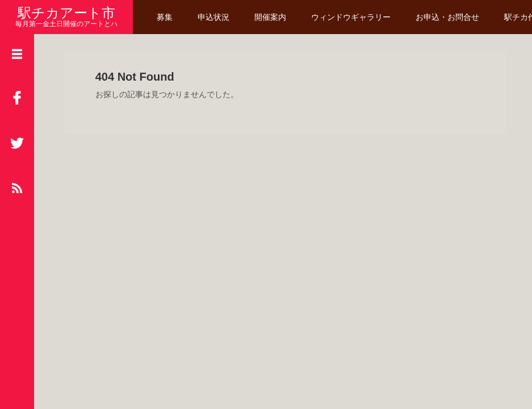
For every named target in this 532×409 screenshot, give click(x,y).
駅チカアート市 (66, 13)
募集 (165, 17)
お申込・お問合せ (447, 17)
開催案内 (270, 17)
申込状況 (213, 17)
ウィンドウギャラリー (351, 17)
